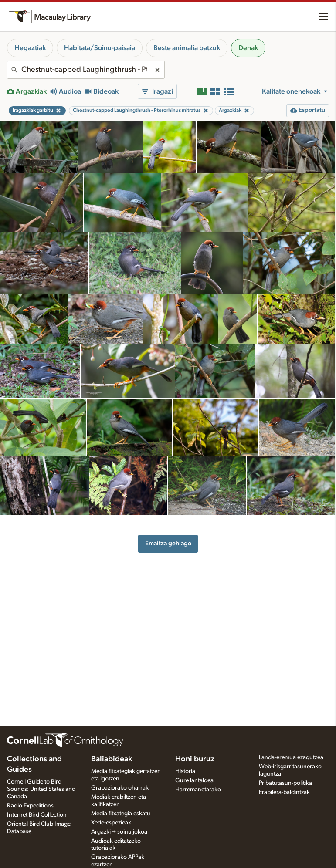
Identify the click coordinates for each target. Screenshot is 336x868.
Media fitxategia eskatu (121, 814)
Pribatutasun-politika (285, 783)
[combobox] (86, 70)
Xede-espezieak (111, 823)
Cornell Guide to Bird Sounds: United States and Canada (41, 789)
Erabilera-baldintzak (284, 792)
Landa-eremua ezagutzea (291, 757)
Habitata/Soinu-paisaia (100, 48)
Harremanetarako (198, 790)
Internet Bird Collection (37, 815)
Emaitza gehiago (168, 543)
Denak (248, 48)
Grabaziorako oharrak (120, 788)
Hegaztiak (30, 48)
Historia (185, 771)
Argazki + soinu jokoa (119, 832)
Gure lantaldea (194, 780)
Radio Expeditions (30, 806)
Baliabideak (112, 759)
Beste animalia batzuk (187, 48)
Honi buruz (195, 759)
